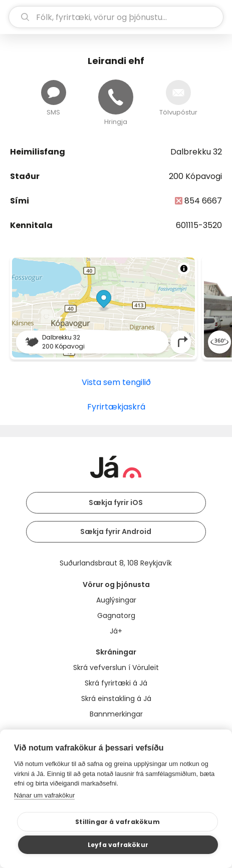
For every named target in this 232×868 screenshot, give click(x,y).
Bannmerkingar (116, 714)
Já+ (116, 631)
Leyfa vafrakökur (118, 845)
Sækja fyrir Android (116, 531)
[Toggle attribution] (184, 268)
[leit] (116, 17)
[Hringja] (116, 97)
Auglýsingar (116, 600)
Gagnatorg (116, 615)
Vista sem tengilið (116, 382)
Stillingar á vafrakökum (118, 822)
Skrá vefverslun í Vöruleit (116, 667)
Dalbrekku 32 (196, 152)
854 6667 (203, 201)
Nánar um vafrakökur (44, 795)
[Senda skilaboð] (54, 92)
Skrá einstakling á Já (116, 698)
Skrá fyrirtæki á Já (116, 683)
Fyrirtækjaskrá (116, 407)
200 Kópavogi (195, 176)
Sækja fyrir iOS (116, 502)
